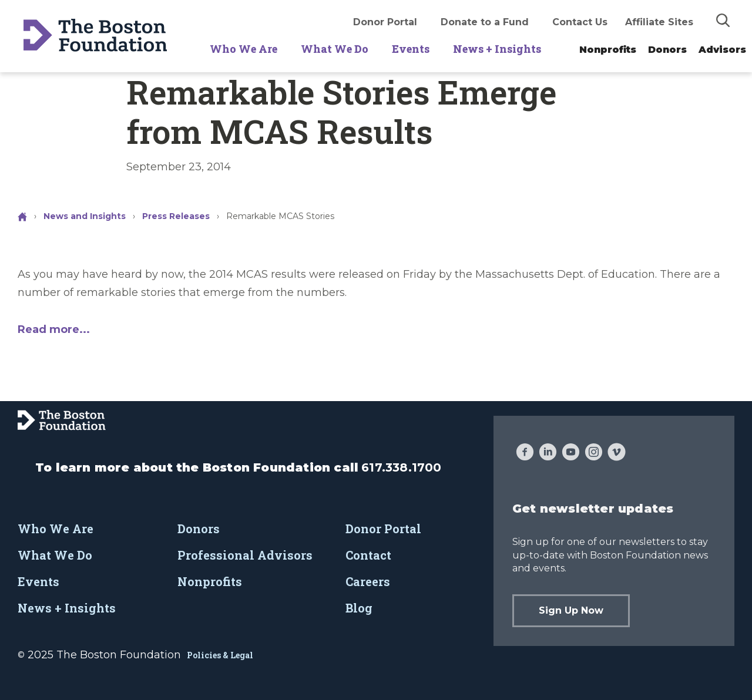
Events (411, 49)
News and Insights (85, 216)
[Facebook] (525, 453)
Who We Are (244, 49)
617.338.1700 (401, 467)
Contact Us (580, 22)
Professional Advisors (245, 555)
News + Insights (497, 49)
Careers (368, 581)
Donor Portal (385, 22)
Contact (368, 555)
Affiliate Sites (659, 22)
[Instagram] (594, 453)
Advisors (722, 50)
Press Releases (176, 216)
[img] (723, 20)
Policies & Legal (220, 655)
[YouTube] (571, 453)
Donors (667, 50)
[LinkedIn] (548, 453)
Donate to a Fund (485, 22)
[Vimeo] (617, 453)
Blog (359, 608)
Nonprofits (608, 50)
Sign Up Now (571, 610)
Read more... (54, 329)
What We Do (335, 49)
